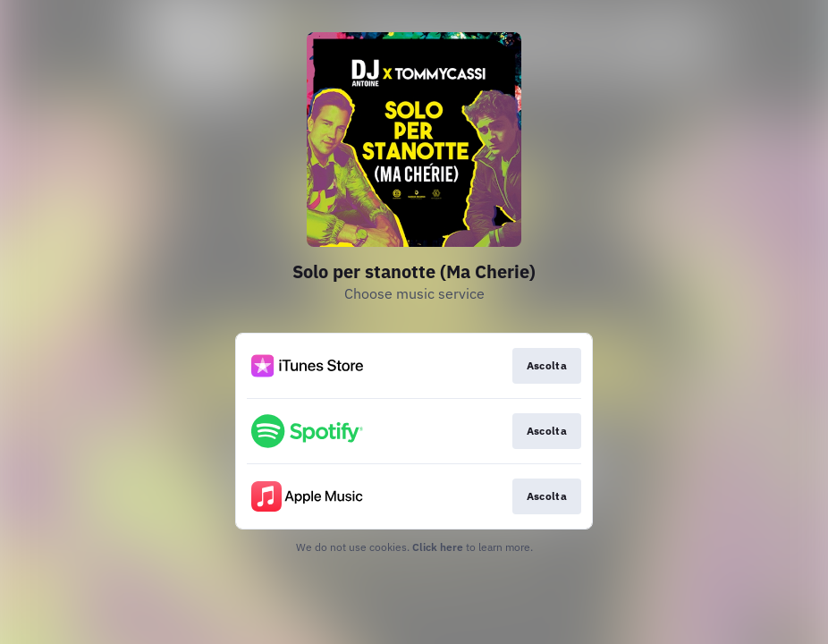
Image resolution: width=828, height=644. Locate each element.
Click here (438, 547)
